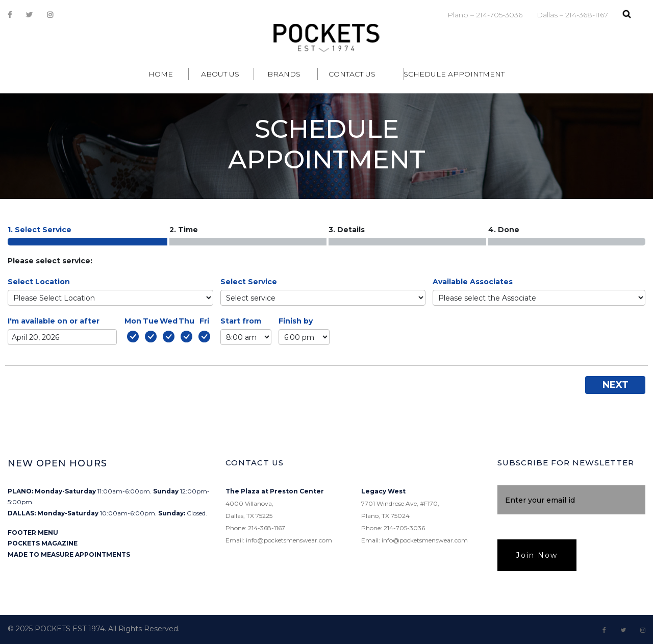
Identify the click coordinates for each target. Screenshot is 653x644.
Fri (204, 321)
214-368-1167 (267, 528)
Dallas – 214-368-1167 (572, 15)
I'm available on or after (54, 321)
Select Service (249, 282)
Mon (133, 321)
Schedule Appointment (454, 74)
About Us (220, 74)
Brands (284, 74)
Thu (186, 321)
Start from (241, 321)
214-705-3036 (404, 528)
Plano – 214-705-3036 (485, 15)
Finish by (296, 321)
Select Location (39, 282)
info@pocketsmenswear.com (289, 540)
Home (161, 74)
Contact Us (352, 74)
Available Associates (473, 282)
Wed (169, 321)
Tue (151, 321)
